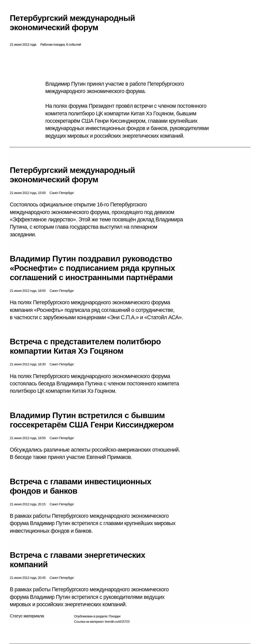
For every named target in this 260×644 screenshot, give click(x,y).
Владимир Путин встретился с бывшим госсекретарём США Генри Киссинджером (92, 420)
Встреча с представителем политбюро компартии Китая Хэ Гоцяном (85, 346)
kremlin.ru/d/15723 (117, 622)
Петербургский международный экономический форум (72, 175)
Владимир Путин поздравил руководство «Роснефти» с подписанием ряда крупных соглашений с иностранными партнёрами (92, 268)
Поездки (115, 616)
